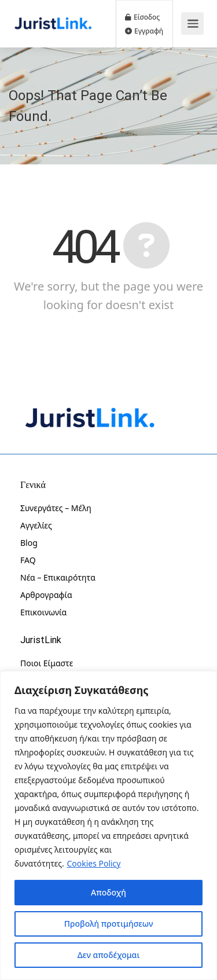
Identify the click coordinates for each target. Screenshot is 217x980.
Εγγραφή (144, 31)
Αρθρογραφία (46, 595)
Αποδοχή (108, 892)
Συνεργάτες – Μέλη (56, 508)
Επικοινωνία (43, 612)
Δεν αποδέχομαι (109, 955)
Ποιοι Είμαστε (47, 663)
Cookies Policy (94, 863)
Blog (29, 543)
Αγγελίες (36, 525)
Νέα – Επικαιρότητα (58, 577)
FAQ (28, 560)
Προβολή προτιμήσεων (109, 924)
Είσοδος (142, 17)
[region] (108, 825)
